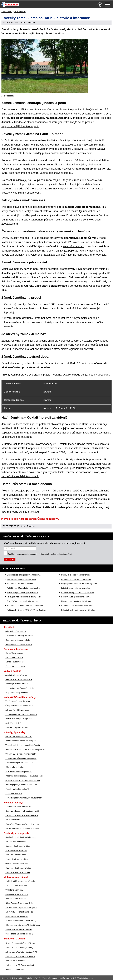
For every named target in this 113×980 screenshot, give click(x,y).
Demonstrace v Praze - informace (19, 679)
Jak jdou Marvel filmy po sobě (17, 710)
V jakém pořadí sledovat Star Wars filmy (21, 714)
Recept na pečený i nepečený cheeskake (22, 815)
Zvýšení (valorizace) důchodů (17, 684)
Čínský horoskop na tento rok (17, 894)
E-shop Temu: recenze (14, 653)
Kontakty (19, 978)
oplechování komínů (60, 173)
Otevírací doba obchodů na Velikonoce (21, 837)
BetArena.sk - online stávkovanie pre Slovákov (25, 606)
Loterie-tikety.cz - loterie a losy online (76, 588)
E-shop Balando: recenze (15, 666)
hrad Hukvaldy (61, 114)
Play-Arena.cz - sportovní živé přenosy (76, 601)
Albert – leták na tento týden (16, 850)
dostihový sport (95, 273)
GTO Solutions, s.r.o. (85, 978)
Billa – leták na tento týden (16, 855)
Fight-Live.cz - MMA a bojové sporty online (23, 588)
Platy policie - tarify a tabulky (17, 693)
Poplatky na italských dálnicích (17, 789)
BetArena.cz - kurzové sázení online (21, 584)
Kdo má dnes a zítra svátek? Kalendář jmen (23, 925)
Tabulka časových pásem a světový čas (21, 741)
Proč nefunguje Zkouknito (15, 961)
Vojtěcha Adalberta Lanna (17, 437)
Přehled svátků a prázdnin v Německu (20, 881)
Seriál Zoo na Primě (13, 723)
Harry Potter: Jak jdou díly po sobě (19, 719)
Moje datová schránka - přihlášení (19, 772)
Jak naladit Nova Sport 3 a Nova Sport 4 (21, 908)
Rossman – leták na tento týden (18, 872)
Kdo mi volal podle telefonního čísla (19, 912)
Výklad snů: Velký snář (14, 890)
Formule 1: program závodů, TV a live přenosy (24, 798)
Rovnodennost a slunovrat (16, 899)
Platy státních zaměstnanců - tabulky (20, 688)
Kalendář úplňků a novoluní (16, 886)
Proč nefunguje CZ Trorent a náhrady (20, 965)
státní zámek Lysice (38, 114)
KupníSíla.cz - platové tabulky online (75, 575)
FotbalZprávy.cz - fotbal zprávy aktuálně (22, 592)
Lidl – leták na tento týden (16, 842)
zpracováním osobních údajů (31, 554)
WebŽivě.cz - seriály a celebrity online (22, 579)
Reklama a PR (7, 978)
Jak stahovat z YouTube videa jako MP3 (21, 952)
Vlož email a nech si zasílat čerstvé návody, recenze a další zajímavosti (44, 543)
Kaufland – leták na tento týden (18, 846)
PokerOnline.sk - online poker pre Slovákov (78, 610)
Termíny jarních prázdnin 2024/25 (19, 644)
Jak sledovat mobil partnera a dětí (19, 736)
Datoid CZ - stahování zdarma (17, 970)
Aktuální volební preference (16, 675)
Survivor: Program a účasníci (17, 728)
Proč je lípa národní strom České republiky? (32, 519)
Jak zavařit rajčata (13, 820)
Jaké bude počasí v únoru (16, 631)
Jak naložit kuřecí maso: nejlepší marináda (22, 829)
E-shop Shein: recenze (14, 657)
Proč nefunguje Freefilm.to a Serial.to (20, 956)
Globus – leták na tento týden (17, 864)
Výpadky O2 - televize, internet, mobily (21, 754)
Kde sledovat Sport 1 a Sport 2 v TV (19, 763)
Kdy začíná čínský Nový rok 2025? (19, 636)
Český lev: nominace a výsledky (18, 640)
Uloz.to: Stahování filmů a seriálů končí (21, 943)
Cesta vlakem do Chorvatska (17, 916)
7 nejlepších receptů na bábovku (18, 807)
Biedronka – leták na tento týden (18, 868)
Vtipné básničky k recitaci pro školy (19, 934)
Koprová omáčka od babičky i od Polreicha (22, 824)
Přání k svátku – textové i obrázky (19, 929)
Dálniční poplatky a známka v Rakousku (21, 785)
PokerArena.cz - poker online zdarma (76, 597)
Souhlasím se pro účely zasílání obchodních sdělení (40, 554)
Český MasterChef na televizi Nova (19, 706)
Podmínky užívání (33, 978)
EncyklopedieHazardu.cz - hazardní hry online (79, 584)
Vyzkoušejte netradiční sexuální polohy (21, 921)
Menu (108, 5)
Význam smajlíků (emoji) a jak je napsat (21, 758)
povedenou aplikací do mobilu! (27, 464)
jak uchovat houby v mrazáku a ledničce (25, 468)
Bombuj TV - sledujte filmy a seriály (19, 948)
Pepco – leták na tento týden (17, 859)
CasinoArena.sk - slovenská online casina (78, 606)
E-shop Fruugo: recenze (15, 662)
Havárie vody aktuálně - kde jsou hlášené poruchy (25, 750)
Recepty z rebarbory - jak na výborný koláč (22, 811)
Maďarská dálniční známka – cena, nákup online (24, 776)
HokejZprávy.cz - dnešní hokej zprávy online (24, 597)
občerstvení (20, 349)
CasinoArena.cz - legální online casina (76, 579)
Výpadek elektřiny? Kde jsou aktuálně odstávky (24, 745)
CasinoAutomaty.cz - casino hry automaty (77, 592)
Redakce (31, 23)
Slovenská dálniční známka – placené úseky (23, 780)
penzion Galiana (78, 189)
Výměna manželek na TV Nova (18, 701)
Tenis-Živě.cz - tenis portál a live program (23, 601)
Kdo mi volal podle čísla (15, 767)
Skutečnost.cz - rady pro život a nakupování (24, 575)
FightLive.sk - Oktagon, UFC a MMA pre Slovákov (26, 610)
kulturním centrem (74, 246)
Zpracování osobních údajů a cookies (57, 978)
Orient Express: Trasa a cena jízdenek (20, 903)
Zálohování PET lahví (14, 793)
